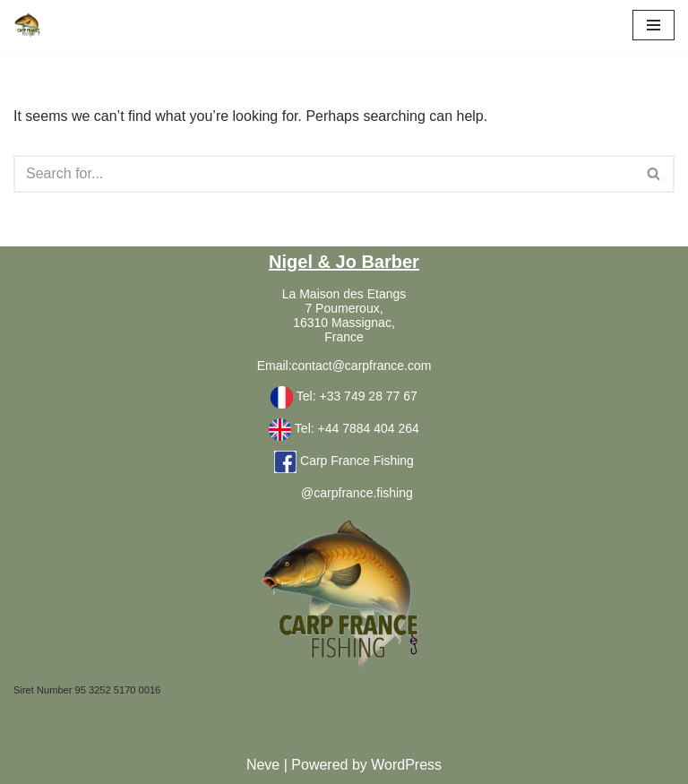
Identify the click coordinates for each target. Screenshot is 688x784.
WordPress (406, 765)
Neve (263, 765)
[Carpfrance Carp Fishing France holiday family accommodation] (28, 25)
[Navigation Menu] (654, 25)
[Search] (324, 174)
